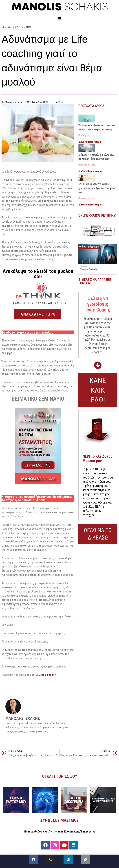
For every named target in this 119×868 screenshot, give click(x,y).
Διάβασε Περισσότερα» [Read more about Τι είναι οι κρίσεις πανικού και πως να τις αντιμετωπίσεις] (90, 142)
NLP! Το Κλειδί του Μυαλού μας (97, 459)
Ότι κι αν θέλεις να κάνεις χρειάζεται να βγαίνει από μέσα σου (97, 188)
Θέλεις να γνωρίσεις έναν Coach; (98, 304)
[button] (60, 18)
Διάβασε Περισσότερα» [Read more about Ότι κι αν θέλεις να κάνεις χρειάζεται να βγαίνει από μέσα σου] (90, 205)
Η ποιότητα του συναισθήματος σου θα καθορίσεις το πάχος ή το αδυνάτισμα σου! (37, 498)
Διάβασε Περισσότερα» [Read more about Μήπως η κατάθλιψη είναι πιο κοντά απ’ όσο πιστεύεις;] (90, 171)
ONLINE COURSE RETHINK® (97, 215)
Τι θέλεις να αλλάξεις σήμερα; (95, 281)
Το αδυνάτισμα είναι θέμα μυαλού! (28, 332)
